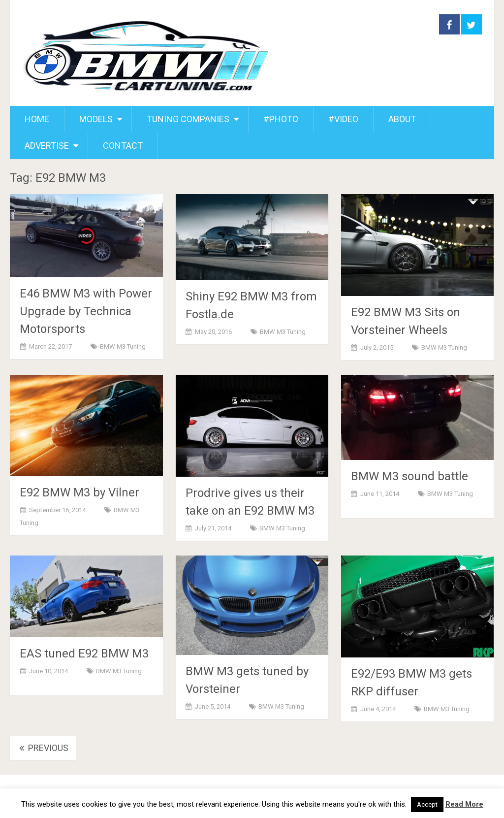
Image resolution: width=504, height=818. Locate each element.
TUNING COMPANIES (188, 119)
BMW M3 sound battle (409, 476)
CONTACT (123, 146)
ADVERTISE (47, 146)
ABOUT (402, 119)
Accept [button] (427, 804)
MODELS (96, 119)
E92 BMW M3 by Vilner (79, 492)
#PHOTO (281, 119)
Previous (43, 748)
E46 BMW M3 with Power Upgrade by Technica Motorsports (86, 311)
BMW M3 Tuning (123, 346)
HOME (37, 119)
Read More (464, 804)
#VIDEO (343, 119)
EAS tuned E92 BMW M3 (84, 654)
